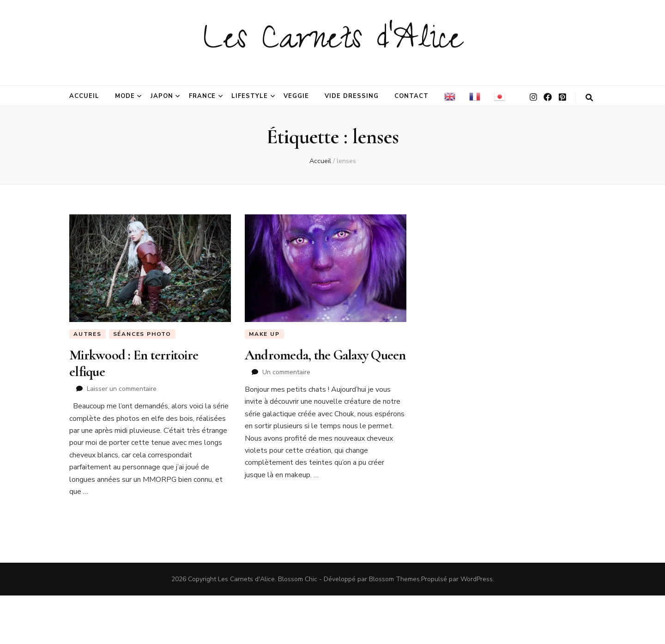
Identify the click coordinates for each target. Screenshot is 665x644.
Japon (162, 96)
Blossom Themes (394, 579)
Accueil (84, 96)
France (203, 96)
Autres (88, 334)
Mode (125, 96)
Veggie (296, 96)
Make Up (264, 334)
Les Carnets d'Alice (333, 43)
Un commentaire (286, 372)
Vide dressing (352, 96)
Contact (411, 96)
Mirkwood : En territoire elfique (134, 363)
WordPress (477, 579)
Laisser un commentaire (122, 389)
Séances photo (142, 334)
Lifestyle (250, 96)
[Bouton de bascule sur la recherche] (589, 98)
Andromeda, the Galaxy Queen (325, 355)
